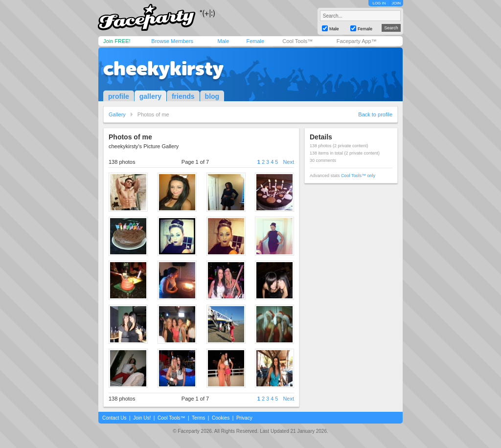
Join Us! (142, 418)
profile (119, 96)
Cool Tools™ (297, 41)
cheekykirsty (163, 68)
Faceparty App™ (357, 41)
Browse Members (172, 41)
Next (288, 162)
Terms (198, 418)
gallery (150, 96)
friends (183, 96)
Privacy (244, 418)
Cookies (221, 418)
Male (223, 41)
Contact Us (114, 418)
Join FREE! (117, 41)
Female (255, 41)
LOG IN (379, 3)
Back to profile (375, 114)
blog (212, 96)
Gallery (117, 114)
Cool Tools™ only (358, 176)
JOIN (396, 3)
